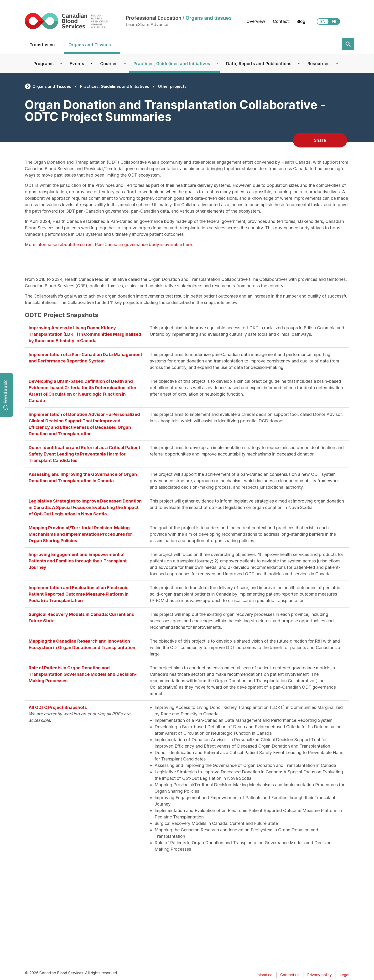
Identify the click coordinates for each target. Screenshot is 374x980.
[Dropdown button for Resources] (337, 64)
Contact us (290, 975)
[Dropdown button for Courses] (125, 64)
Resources (319, 64)
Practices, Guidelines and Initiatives (172, 64)
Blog (301, 21)
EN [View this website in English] (323, 21)
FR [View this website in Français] (334, 21)
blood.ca (265, 975)
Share (320, 140)
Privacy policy (319, 975)
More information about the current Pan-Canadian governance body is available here (108, 244)
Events (77, 64)
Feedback (6, 395)
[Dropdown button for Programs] (61, 64)
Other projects (172, 86)
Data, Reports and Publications (259, 64)
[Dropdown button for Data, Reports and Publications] (299, 64)
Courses (109, 64)
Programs (44, 64)
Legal (344, 975)
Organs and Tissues (90, 45)
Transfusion (42, 45)
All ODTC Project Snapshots (58, 707)
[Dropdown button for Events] (92, 64)
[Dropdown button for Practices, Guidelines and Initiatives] (218, 64)
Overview (256, 21)
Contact (281, 21)
